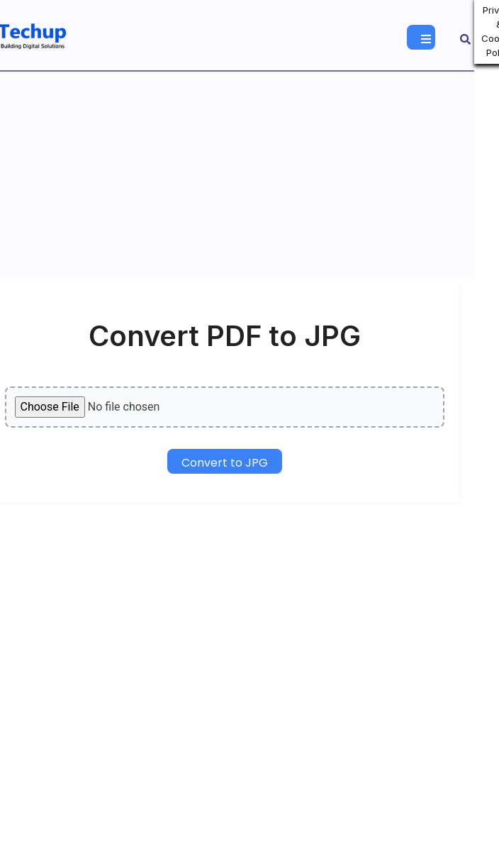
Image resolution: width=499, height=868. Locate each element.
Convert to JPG (225, 463)
